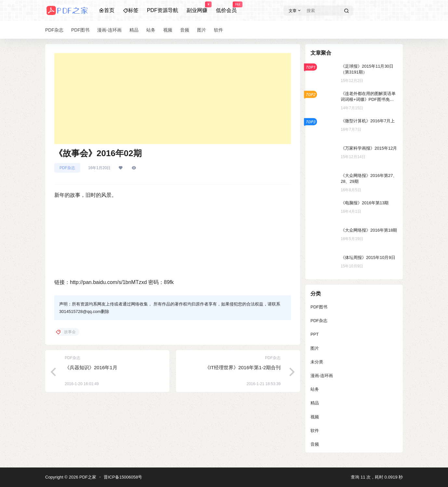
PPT (315, 334)
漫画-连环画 (322, 376)
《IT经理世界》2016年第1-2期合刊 (243, 367)
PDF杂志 (67, 168)
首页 (107, 10)
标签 (131, 10)
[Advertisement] (173, 99)
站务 (315, 389)
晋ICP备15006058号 (123, 477)
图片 (315, 348)
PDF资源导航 (163, 10)
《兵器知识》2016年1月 (91, 367)
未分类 (317, 362)
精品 (315, 403)
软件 (315, 431)
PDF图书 (319, 307)
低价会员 (226, 7)
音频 (315, 444)
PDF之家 (87, 477)
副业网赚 (197, 7)
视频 (315, 417)
